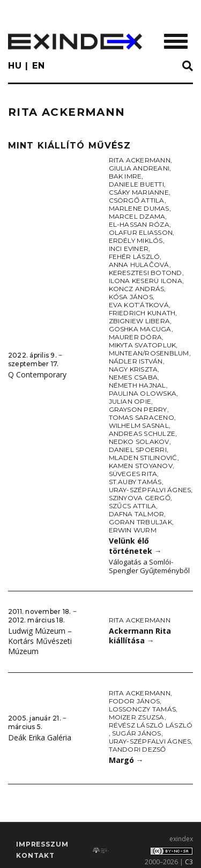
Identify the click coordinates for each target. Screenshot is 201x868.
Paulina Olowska (143, 393)
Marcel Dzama (137, 216)
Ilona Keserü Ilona (146, 281)
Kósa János (131, 297)
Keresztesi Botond (146, 273)
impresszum (42, 844)
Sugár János (137, 733)
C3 (189, 862)
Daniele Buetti (136, 184)
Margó (126, 760)
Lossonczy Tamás (143, 709)
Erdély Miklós (136, 240)
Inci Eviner (129, 248)
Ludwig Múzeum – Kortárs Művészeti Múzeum (40, 641)
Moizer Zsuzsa (137, 717)
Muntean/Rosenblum (149, 353)
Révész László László (151, 725)
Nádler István (136, 361)
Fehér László (135, 257)
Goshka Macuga (140, 329)
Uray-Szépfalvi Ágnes (150, 490)
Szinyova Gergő (140, 498)
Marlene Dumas (139, 208)
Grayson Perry (138, 409)
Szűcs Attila (133, 506)
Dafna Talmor (137, 514)
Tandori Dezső (137, 749)
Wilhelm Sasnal (139, 425)
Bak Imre (125, 176)
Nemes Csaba (133, 377)
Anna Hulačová (139, 265)
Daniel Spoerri (138, 450)
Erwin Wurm (133, 530)
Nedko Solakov (139, 442)
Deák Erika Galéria (40, 737)
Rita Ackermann (140, 160)
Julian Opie (130, 401)
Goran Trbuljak (140, 522)
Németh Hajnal (137, 385)
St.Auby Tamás (135, 482)
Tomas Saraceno (142, 417)
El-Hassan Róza (139, 224)
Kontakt (35, 855)
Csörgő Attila (137, 200)
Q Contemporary (37, 374)
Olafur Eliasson (141, 232)
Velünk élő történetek (135, 546)
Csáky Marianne (139, 192)
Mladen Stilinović (143, 458)
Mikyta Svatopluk (143, 345)
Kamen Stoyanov (141, 466)
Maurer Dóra (136, 337)
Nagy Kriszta (133, 369)
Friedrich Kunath (142, 313)
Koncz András (137, 289)
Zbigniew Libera (140, 321)
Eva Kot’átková (139, 305)
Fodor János (135, 701)
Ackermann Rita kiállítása (140, 636)
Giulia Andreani (139, 168)
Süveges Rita (133, 474)
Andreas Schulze (142, 433)
